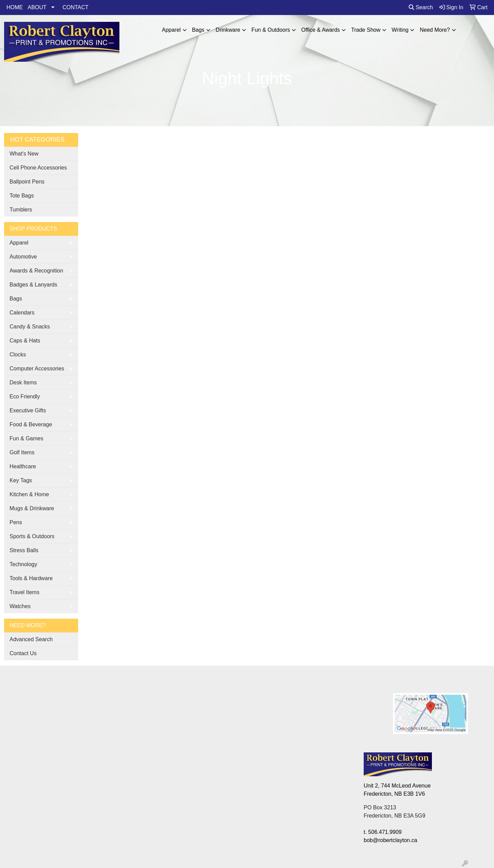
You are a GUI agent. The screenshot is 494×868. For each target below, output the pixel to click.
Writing (400, 30)
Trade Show (366, 30)
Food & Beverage (31, 424)
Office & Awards (321, 30)
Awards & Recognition (36, 271)
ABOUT (37, 7)
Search (421, 7)
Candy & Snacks (30, 327)
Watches (20, 606)
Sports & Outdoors (32, 536)
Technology (23, 564)
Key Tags (21, 480)
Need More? (435, 30)
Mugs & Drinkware (32, 508)
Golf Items (22, 452)
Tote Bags (22, 196)
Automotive (23, 257)
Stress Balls (24, 550)
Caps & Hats (25, 341)
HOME (15, 7)
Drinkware (228, 30)
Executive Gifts (28, 410)
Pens (16, 522)
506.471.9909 (385, 832)
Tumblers (21, 210)
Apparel (171, 30)
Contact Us (23, 653)
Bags (198, 30)
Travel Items (24, 592)
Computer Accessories (37, 369)
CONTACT (75, 7)
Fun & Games (26, 438)
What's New (24, 154)
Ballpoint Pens (27, 182)
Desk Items (23, 382)
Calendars (22, 313)
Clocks (18, 355)
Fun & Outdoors (271, 30)
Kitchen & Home (29, 494)
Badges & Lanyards (33, 285)
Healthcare (23, 466)
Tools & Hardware (31, 578)
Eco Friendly (25, 396)
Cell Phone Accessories (38, 168)
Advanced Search (31, 639)
